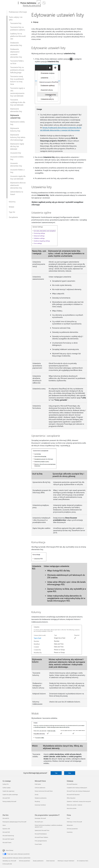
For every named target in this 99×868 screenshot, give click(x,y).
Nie (70, 773)
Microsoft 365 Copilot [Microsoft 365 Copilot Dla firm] (8, 839)
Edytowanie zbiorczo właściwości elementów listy (18, 185)
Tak (56, 773)
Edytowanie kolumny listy (15, 129)
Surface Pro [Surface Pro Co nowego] (6, 784)
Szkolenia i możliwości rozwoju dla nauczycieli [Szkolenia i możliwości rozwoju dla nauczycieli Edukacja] (79, 801)
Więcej (39, 3)
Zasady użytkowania (38, 861)
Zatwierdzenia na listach (17, 193)
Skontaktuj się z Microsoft (9, 861)
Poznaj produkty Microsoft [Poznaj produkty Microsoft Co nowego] (9, 801)
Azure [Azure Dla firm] (4, 825)
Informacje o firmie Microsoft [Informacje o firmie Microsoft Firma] (74, 822)
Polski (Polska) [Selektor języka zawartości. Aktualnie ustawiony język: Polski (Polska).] (10, 850)
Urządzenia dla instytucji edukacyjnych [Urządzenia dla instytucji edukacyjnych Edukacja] (77, 788)
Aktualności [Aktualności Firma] (70, 825)
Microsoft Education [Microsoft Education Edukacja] (72, 784)
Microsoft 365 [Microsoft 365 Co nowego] (6, 798)
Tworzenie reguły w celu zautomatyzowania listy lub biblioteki (18, 92)
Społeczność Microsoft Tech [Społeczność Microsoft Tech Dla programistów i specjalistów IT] (42, 830)
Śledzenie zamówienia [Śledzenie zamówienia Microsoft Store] (41, 798)
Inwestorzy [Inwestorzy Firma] (70, 832)
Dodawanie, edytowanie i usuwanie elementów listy (16, 53)
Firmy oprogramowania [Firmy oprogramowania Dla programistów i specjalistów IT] (41, 841)
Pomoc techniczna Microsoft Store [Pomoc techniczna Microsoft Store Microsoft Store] (44, 791)
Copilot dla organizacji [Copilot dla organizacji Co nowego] (8, 791)
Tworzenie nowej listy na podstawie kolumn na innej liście (17, 80)
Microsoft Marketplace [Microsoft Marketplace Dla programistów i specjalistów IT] (41, 834)
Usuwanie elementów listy (16, 164)
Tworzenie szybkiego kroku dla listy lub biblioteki (18, 102)
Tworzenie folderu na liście (17, 62)
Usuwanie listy (16, 153)
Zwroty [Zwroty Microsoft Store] (37, 795)
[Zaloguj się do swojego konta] (94, 3)
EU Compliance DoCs (83, 861)
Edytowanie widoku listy (18, 123)
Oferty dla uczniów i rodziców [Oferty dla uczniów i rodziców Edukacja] (74, 805)
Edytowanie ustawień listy (15, 116)
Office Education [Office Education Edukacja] (71, 798)
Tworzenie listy (16, 23)
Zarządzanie (13, 217)
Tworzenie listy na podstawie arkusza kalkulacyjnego (17, 70)
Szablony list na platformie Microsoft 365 (18, 36)
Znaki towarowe (50, 861)
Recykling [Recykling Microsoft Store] (37, 801)
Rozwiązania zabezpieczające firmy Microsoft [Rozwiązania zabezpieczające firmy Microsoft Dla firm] (14, 822)
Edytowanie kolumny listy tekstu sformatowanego (18, 137)
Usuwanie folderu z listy (17, 171)
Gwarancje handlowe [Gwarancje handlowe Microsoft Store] (40, 805)
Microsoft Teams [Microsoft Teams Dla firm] (7, 842)
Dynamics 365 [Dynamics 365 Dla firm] (6, 829)
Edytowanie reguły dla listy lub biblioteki (17, 146)
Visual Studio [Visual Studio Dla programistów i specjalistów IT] (38, 844)
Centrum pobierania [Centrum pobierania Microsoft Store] (40, 788)
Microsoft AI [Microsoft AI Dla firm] (6, 818)
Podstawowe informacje (18, 12)
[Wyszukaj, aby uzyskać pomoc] (89, 3)
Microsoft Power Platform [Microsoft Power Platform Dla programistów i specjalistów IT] (41, 837)
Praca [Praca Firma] (68, 818)
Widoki (11, 207)
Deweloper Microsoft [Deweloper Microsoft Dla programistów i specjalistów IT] (40, 818)
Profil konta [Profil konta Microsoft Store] (38, 784)
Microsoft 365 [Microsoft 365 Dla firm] (6, 832)
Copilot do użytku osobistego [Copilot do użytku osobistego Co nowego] (10, 795)
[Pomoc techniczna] (27, 3)
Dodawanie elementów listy (16, 44)
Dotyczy (36, 22)
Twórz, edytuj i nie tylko (16, 18)
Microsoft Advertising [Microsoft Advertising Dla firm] (8, 836)
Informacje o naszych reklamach (66, 861)
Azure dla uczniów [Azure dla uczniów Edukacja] (72, 808)
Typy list (12, 212)
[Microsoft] (9, 3)
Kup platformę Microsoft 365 (55, 3)
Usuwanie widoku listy (17, 158)
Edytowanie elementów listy (16, 110)
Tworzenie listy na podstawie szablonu (18, 28)
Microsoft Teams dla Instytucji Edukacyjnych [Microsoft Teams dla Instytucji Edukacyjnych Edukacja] (78, 791)
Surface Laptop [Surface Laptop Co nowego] (6, 788)
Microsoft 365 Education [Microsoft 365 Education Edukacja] (73, 795)
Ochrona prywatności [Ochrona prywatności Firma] (72, 829)
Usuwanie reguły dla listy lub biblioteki (18, 177)
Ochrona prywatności (25, 861)
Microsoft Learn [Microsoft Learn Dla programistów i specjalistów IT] (39, 822)
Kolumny (12, 202)
